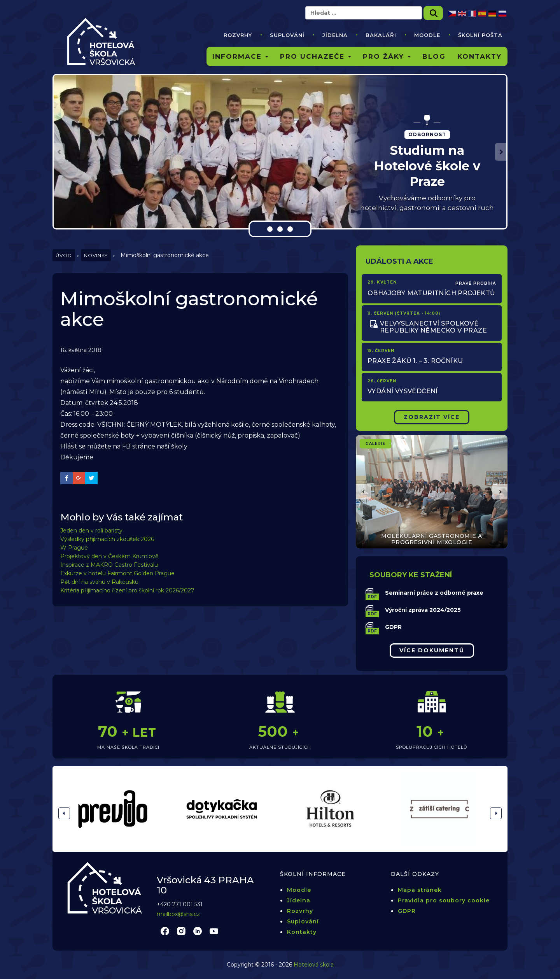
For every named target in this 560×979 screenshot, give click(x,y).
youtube (214, 931)
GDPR (393, 627)
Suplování (287, 35)
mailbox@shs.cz (178, 914)
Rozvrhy (238, 35)
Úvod (64, 255)
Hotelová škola (314, 965)
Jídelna (335, 35)
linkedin (198, 931)
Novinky (96, 255)
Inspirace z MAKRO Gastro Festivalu (109, 565)
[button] (59, 152)
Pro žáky (387, 56)
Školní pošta (480, 35)
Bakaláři (381, 35)
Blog (434, 56)
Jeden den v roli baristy (91, 531)
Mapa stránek (420, 890)
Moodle (427, 35)
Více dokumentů (432, 650)
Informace (240, 56)
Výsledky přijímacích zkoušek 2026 (107, 539)
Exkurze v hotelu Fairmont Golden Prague (117, 573)
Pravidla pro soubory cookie (444, 900)
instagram (181, 931)
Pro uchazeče (316, 56)
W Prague (74, 548)
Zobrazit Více (432, 417)
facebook (165, 931)
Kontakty (479, 56)
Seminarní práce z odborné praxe (434, 593)
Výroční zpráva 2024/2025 (423, 610)
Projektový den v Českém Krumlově (109, 556)
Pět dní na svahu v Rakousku (99, 582)
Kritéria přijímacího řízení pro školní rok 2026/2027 (127, 590)
